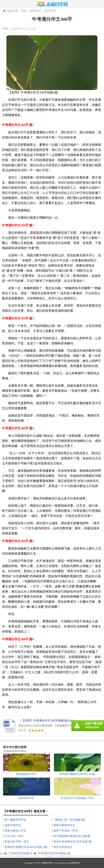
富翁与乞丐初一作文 (17, 842)
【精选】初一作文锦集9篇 (69, 820)
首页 (24, 11)
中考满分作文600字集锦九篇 (54, 853)
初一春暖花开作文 (15, 820)
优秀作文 (36, 11)
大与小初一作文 (14, 836)
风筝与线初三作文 (15, 831)
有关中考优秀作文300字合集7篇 (72, 842)
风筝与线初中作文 (64, 825)
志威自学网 (47, 863)
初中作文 (50, 11)
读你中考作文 (13, 825)
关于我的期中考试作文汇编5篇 (72, 836)
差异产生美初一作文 (66, 831)
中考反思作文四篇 (19, 853)
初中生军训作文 (63, 847)
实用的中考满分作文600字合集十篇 (26, 847)
